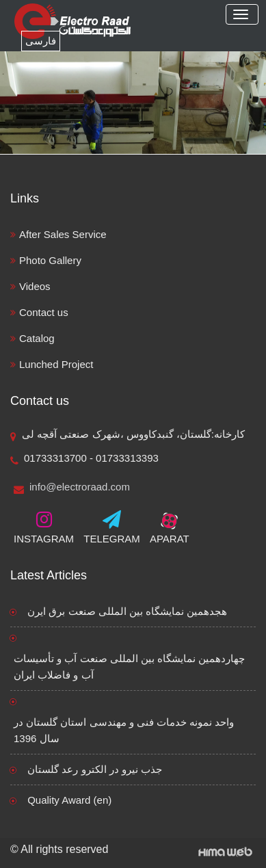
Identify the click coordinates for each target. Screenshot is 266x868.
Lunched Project (56, 364)
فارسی (41, 41)
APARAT (170, 527)
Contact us (44, 312)
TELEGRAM (112, 527)
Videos (35, 286)
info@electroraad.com (72, 488)
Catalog (37, 338)
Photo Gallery (50, 260)
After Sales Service (63, 234)
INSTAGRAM (44, 527)
